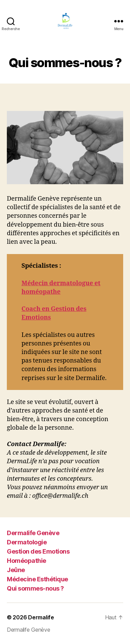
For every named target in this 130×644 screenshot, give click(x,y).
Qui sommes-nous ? (35, 588)
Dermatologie (27, 542)
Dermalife (41, 617)
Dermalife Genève (33, 533)
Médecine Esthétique (37, 579)
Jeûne (16, 570)
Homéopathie (27, 561)
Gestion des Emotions (38, 551)
